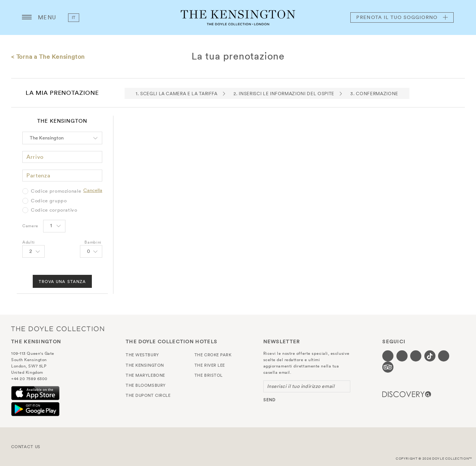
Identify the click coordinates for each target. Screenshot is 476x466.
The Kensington (238, 17)
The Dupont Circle (148, 395)
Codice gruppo (49, 201)
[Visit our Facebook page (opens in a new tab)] (388, 356)
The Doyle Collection (58, 329)
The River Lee (210, 365)
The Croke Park (213, 355)
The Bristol (209, 375)
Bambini (93, 242)
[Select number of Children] (91, 251)
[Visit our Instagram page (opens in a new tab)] (416, 356)
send (269, 400)
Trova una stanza (62, 282)
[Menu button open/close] (27, 17)
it (74, 17)
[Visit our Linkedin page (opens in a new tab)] (444, 356)
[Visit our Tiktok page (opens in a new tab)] (430, 356)
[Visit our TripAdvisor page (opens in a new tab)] (388, 367)
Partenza (38, 175)
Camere (30, 226)
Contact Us (26, 447)
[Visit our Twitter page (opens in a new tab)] (402, 356)
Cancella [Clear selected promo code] (93, 190)
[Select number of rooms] (54, 226)
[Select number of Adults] (33, 251)
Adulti (29, 242)
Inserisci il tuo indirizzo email (301, 386)
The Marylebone (145, 375)
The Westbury (142, 355)
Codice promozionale (56, 191)
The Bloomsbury (146, 385)
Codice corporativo (54, 210)
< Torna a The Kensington (48, 57)
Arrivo (35, 157)
